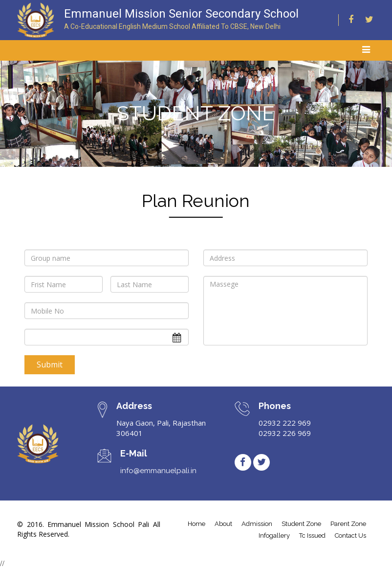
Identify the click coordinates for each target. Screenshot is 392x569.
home (196, 524)
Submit (50, 364)
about (223, 524)
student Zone (301, 524)
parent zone (348, 524)
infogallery (274, 535)
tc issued (312, 535)
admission (257, 524)
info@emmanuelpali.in (158, 471)
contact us (350, 535)
